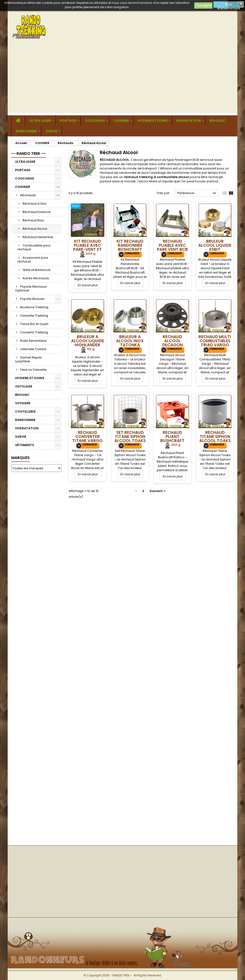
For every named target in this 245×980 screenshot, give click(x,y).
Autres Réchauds (36, 278)
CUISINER (121, 121)
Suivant (158, 491)
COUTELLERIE (25, 412)
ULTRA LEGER (40, 121)
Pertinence (197, 193)
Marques (20, 458)
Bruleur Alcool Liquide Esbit (215, 245)
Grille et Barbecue (36, 270)
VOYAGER (23, 403)
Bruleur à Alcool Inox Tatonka (130, 341)
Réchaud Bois (33, 220)
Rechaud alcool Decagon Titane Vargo (172, 343)
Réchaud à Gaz (34, 204)
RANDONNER (26, 131)
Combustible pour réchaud (34, 247)
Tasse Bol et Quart (34, 324)
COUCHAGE (95, 121)
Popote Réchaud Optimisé (31, 288)
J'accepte (203, 5)
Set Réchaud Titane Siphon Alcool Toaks (130, 437)
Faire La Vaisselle (33, 370)
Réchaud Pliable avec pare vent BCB (172, 245)
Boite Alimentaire (33, 341)
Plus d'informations (229, 5)
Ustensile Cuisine (33, 349)
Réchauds (28, 195)
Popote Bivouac (32, 299)
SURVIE (52, 131)
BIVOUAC (217, 121)
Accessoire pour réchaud (33, 260)
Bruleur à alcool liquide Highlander (88, 341)
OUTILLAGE (24, 386)
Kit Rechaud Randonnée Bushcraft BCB (130, 247)
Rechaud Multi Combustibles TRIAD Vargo (215, 341)
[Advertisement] (122, 79)
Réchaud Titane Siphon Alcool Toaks (215, 437)
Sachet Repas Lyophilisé (28, 359)
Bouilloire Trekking (34, 307)
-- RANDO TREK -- (28, 154)
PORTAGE (68, 121)
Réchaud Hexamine (38, 237)
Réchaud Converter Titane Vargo (87, 437)
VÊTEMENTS (25, 445)
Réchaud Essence (36, 212)
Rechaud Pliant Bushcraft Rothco (172, 439)
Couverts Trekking (34, 332)
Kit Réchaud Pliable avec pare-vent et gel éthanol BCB (87, 249)
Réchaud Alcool (35, 229)
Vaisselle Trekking (34, 316)
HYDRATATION (189, 121)
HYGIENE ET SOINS (153, 121)
